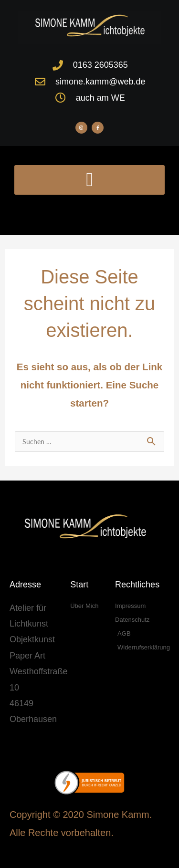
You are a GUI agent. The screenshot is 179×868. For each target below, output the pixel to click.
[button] (89, 180)
